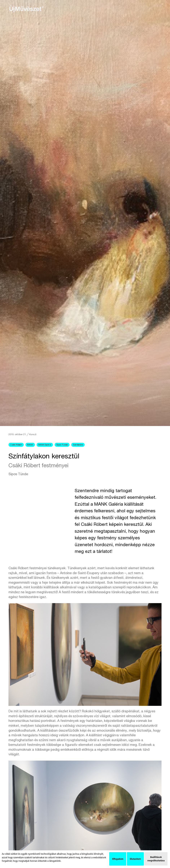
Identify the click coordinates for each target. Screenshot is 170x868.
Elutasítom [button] (135, 859)
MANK (30, 445)
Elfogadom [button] (118, 859)
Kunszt (33, 435)
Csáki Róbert (16, 445)
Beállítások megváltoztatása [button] (156, 859)
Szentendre (78, 445)
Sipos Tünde (62, 445)
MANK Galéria (45, 445)
